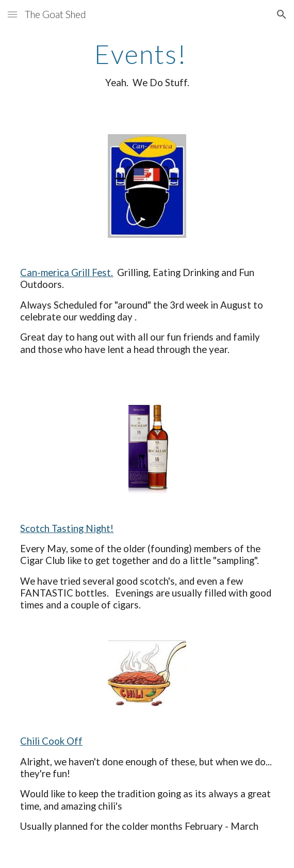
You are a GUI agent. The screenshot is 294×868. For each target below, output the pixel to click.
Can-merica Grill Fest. (67, 272)
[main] (147, 64)
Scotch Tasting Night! (67, 528)
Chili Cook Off (51, 741)
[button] (12, 14)
